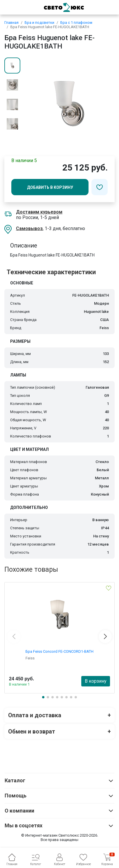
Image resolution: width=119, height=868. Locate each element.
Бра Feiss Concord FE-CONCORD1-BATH (59, 651)
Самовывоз (29, 228)
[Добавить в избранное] (100, 187)
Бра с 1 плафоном (76, 23)
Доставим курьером (39, 212)
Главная (11, 23)
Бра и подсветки (39, 23)
